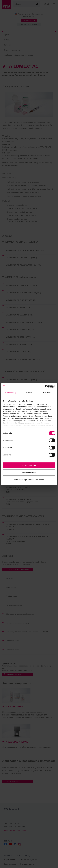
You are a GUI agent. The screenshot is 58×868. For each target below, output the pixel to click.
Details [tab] (29, 393)
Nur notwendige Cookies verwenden (29, 480)
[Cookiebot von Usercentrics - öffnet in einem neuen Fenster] (45, 387)
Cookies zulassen (29, 465)
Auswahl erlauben (29, 472)
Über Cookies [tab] (48, 393)
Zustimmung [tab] (10, 393)
